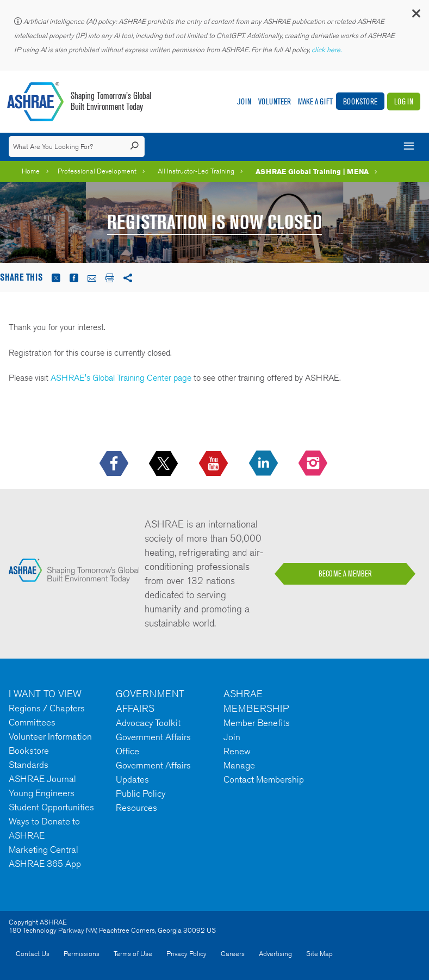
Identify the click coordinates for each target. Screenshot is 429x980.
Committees (32, 722)
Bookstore (360, 101)
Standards (29, 765)
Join (244, 101)
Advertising (275, 954)
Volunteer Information (50, 736)
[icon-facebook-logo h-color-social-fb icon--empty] (115, 464)
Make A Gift (315, 101)
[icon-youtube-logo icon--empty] (214, 464)
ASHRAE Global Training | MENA (312, 171)
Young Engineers (42, 793)
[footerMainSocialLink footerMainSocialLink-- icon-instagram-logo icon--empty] (314, 464)
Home (31, 171)
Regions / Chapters (47, 708)
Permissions (82, 954)
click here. (327, 50)
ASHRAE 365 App (45, 864)
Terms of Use (133, 954)
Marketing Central (43, 849)
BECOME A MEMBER (345, 574)
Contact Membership (264, 779)
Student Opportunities (51, 807)
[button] (415, 16)
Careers (233, 954)
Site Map (319, 954)
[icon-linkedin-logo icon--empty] (265, 464)
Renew (237, 751)
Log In (404, 101)
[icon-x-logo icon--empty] (164, 464)
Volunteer (275, 101)
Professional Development (97, 171)
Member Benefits (257, 723)
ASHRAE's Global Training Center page (121, 378)
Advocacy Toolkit (148, 723)
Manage (239, 765)
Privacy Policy (186, 954)
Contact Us (33, 954)
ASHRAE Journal (42, 779)
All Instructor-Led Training (196, 171)
